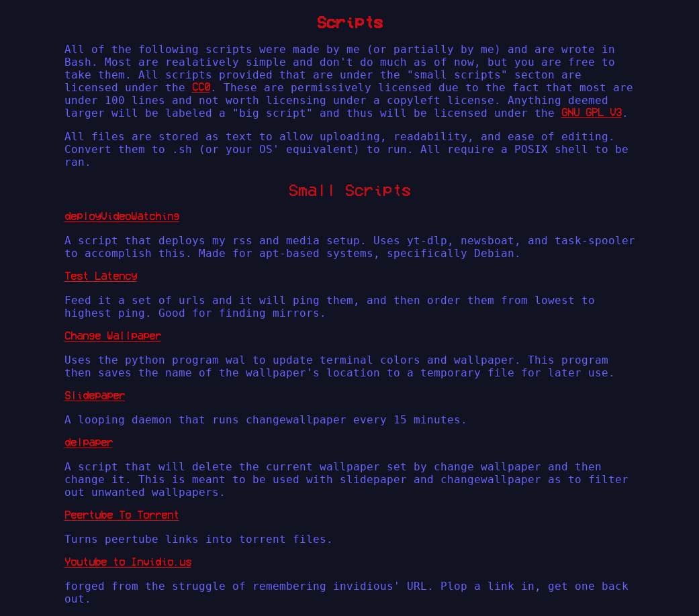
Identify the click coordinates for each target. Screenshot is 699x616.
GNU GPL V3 (592, 112)
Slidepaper (95, 395)
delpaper (89, 442)
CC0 (201, 87)
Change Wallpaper (113, 336)
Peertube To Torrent (122, 515)
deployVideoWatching (122, 216)
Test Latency (101, 276)
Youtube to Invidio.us (128, 562)
